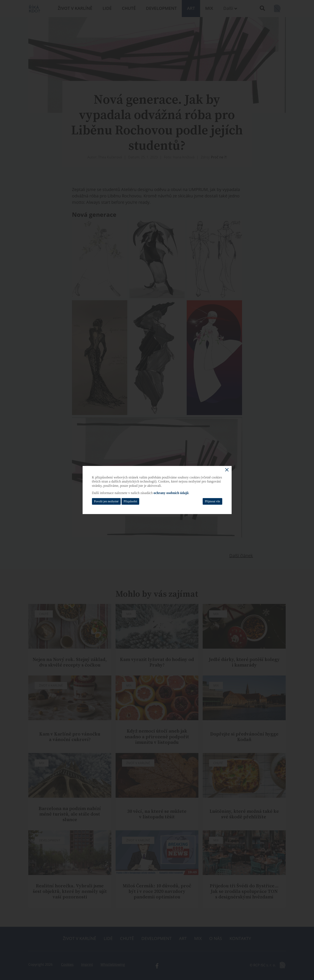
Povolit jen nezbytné (106, 501)
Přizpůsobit (130, 501)
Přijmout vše (212, 501)
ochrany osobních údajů (171, 493)
